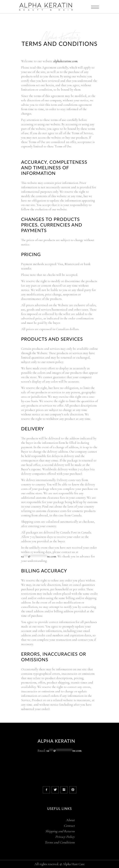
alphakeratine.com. (66, 61)
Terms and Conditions (60, 842)
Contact (69, 826)
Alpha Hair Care (74, 864)
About (70, 820)
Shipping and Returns (60, 831)
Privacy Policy (65, 837)
